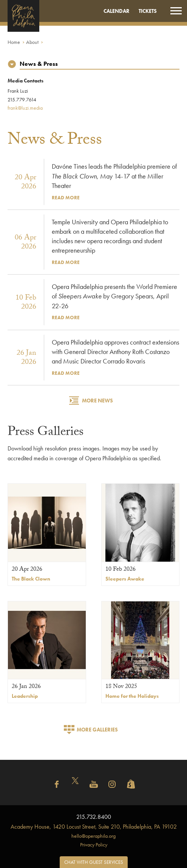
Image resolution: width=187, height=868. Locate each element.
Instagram (112, 784)
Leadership (25, 696)
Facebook (57, 784)
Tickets (148, 11)
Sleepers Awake (125, 579)
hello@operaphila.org (93, 836)
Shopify (131, 784)
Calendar (117, 11)
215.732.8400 (94, 817)
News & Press (39, 64)
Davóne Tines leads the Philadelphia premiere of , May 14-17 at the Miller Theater (114, 176)
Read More (66, 198)
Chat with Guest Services (94, 862)
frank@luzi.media (25, 108)
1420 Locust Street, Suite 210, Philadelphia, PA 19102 (94, 827)
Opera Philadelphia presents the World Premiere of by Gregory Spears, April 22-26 (114, 296)
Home (14, 42)
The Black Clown (31, 579)
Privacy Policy (94, 845)
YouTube (94, 784)
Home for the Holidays (132, 696)
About (32, 42)
